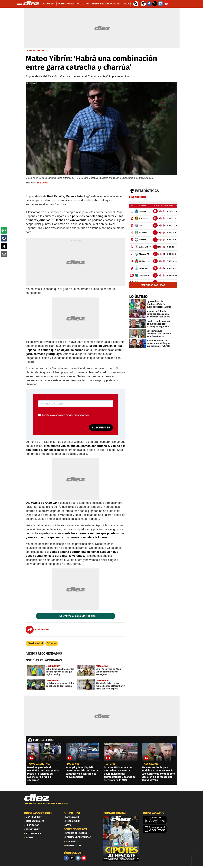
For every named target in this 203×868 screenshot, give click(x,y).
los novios (73, 764)
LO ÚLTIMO (138, 297)
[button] (4, 230)
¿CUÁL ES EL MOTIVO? (40, 764)
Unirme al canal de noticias (79, 616)
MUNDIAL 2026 (151, 764)
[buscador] (136, 4)
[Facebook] (66, 858)
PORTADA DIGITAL (115, 813)
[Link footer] (37, 798)
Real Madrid (36, 643)
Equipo (52, 643)
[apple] (161, 829)
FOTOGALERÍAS (44, 740)
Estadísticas (147, 191)
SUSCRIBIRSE (101, 428)
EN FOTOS (110, 764)
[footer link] (101, 805)
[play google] (161, 820)
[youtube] (84, 858)
